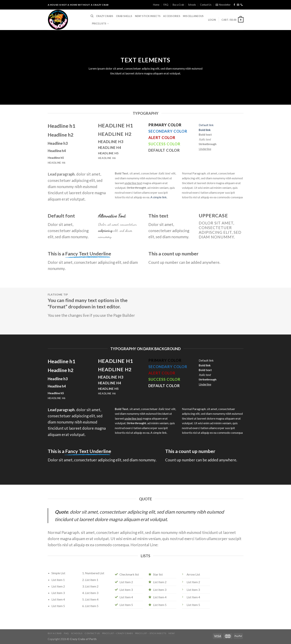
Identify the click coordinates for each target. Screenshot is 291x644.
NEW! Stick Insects (148, 16)
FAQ (166, 5)
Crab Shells (124, 16)
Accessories (172, 16)
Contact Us (206, 5)
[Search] (92, 16)
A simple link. (159, 197)
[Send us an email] (238, 5)
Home (156, 5)
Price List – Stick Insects (151, 633)
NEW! (172, 633)
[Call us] (242, 5)
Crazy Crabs (105, 16)
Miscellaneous (193, 16)
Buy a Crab (178, 5)
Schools (192, 5)
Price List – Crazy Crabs (118, 633)
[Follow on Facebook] (234, 5)
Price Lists (100, 24)
